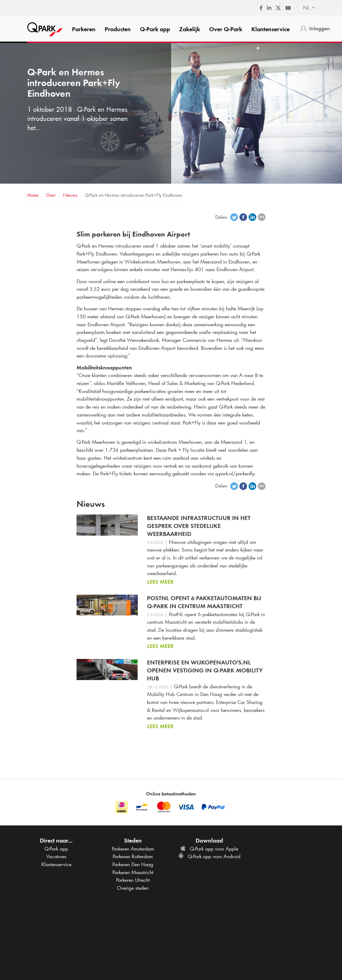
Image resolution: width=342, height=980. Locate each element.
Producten (118, 29)
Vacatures (56, 856)
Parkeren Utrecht (133, 880)
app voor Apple (209, 849)
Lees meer (160, 582)
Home (33, 195)
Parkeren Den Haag (133, 864)
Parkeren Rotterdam (133, 856)
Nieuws (70, 195)
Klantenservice (271, 29)
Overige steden (133, 888)
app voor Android (209, 856)
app (155, 29)
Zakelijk (190, 29)
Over (226, 29)
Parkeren (84, 29)
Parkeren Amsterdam (133, 849)
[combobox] (306, 8)
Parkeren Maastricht (133, 872)
